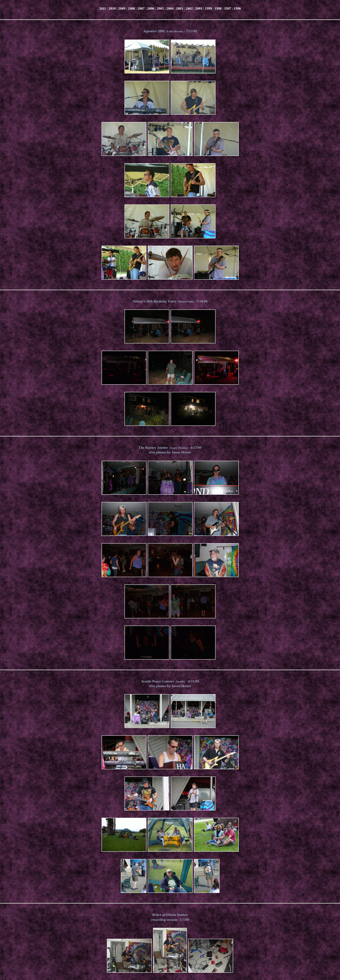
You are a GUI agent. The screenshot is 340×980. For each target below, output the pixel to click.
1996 (237, 8)
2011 (103, 8)
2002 (189, 8)
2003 (179, 8)
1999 (208, 8)
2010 (112, 8)
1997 (228, 8)
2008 (131, 8)
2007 (141, 8)
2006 (151, 8)
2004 (170, 8)
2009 (122, 8)
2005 (160, 8)
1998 (218, 8)
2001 (199, 8)
